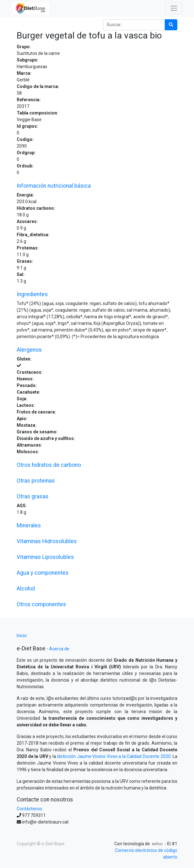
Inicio (22, 636)
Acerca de (59, 649)
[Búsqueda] (171, 25)
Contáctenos (29, 809)
